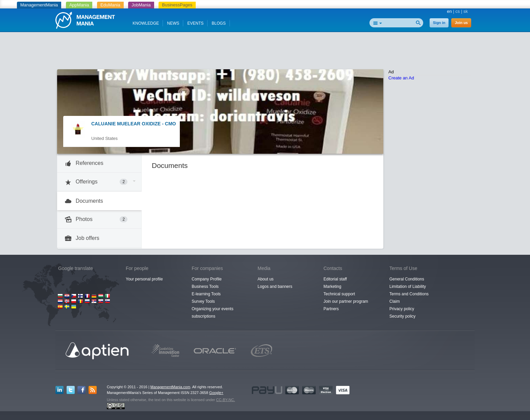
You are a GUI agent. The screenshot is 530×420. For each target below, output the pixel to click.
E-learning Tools (206, 294)
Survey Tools (203, 301)
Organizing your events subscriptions (212, 313)
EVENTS (195, 23)
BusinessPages (177, 5)
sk (466, 11)
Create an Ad (401, 78)
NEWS (173, 23)
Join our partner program (346, 301)
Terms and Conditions (409, 294)
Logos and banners (275, 287)
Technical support (339, 294)
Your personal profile (144, 279)
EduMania (110, 5)
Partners (331, 309)
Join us (461, 23)
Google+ (216, 393)
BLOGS (219, 23)
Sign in (439, 23)
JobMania (141, 5)
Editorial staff (335, 279)
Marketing (332, 287)
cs (457, 11)
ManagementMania (39, 5)
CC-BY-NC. (225, 400)
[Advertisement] (265, 52)
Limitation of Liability (408, 287)
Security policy (402, 316)
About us (266, 279)
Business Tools (205, 287)
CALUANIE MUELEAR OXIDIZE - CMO (134, 124)
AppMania (79, 5)
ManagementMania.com (170, 387)
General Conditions (407, 279)
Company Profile (207, 279)
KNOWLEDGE (146, 23)
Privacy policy (402, 309)
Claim (395, 301)
